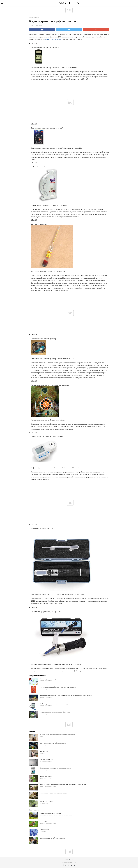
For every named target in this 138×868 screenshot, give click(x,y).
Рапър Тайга (43, 821)
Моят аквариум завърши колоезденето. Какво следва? (56, 712)
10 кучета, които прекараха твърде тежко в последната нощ (57, 735)
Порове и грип (44, 751)
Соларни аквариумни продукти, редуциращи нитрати (55, 768)
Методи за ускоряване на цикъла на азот (52, 679)
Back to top (69, 859)
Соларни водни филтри (34, 17)
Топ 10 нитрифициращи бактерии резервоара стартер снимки (58, 687)
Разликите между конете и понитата (50, 813)
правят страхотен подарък (54, 39)
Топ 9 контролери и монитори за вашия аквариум (54, 704)
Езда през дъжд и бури (46, 760)
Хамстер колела (44, 830)
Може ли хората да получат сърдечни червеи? (53, 793)
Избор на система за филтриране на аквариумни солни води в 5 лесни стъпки (63, 785)
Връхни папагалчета (46, 776)
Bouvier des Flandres (47, 801)
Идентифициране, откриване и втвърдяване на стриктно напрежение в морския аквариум (66, 695)
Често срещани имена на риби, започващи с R (53, 743)
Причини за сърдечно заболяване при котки (53, 838)
